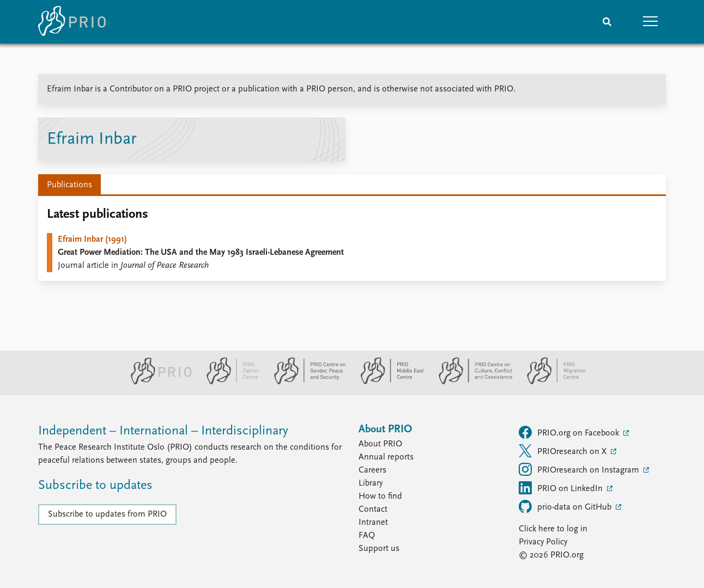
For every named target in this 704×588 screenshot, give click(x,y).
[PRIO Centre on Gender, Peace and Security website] (305, 382)
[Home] (72, 22)
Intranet (373, 523)
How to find (380, 497)
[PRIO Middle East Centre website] (388, 382)
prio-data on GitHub (566, 506)
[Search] (607, 22)
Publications (69, 185)
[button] (651, 22)
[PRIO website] (157, 382)
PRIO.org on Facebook (570, 432)
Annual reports (386, 457)
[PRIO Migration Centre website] (550, 382)
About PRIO (380, 444)
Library (371, 483)
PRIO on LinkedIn (562, 488)
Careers (372, 470)
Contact (373, 510)
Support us (379, 549)
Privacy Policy (543, 542)
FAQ (367, 536)
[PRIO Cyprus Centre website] (228, 382)
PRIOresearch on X (564, 451)
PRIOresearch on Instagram (580, 469)
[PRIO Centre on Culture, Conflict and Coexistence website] (471, 382)
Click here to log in (553, 529)
